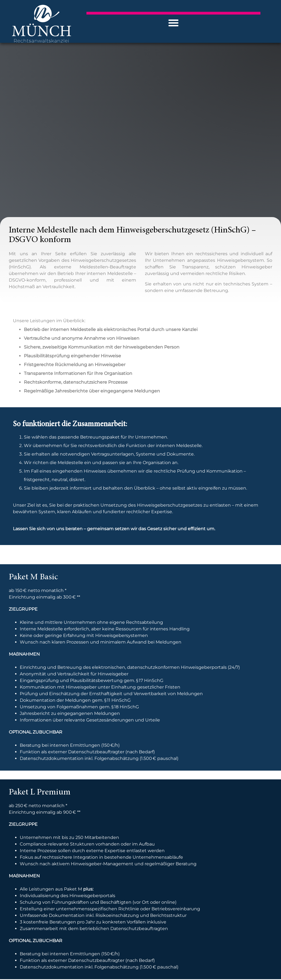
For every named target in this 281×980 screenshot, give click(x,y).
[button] (173, 23)
